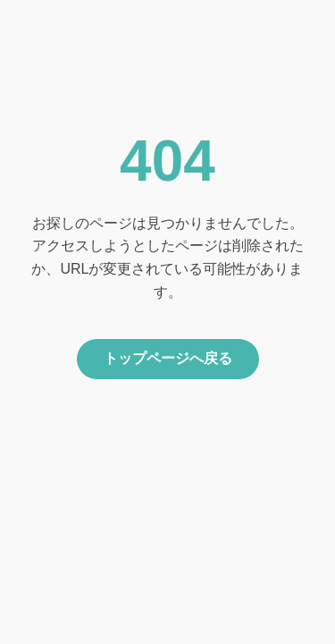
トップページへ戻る (168, 358)
